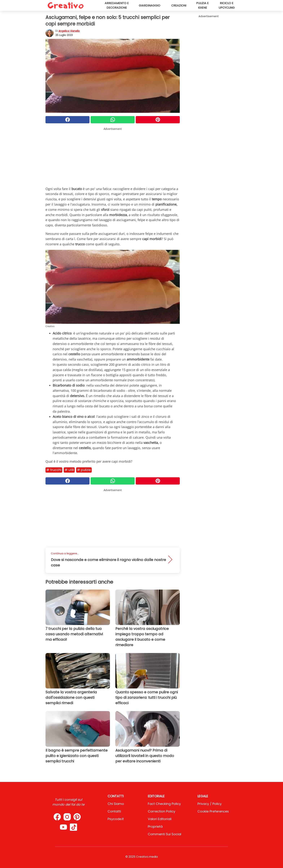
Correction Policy (162, 811)
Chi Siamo (116, 804)
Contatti (114, 811)
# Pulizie (84, 470)
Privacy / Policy (210, 804)
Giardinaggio (150, 6)
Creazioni (179, 6)
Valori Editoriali (160, 819)
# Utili (69, 470)
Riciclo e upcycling (227, 5)
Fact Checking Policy (164, 804)
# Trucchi (54, 470)
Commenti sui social (165, 834)
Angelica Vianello (69, 31)
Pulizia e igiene (202, 5)
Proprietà (155, 827)
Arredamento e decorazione (117, 5)
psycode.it (116, 819)
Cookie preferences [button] (213, 811)
